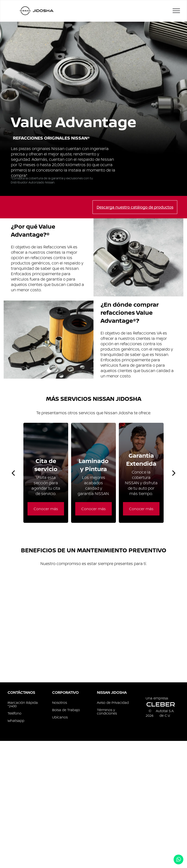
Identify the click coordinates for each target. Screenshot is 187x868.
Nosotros (60, 702)
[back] (13, 473)
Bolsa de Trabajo (66, 710)
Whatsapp (16, 721)
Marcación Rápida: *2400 (23, 704)
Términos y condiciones (107, 712)
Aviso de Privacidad (113, 702)
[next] (174, 473)
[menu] (176, 11)
